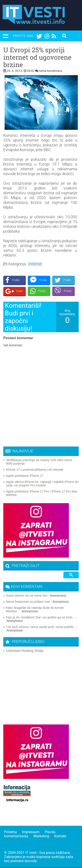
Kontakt (60, 836)
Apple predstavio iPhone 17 (25, 476)
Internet (35, 264)
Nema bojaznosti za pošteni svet (28, 602)
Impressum (31, 832)
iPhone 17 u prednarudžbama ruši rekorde (35, 470)
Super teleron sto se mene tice (27, 596)
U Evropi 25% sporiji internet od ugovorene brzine (37, 57)
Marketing (41, 836)
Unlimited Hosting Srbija (25, 651)
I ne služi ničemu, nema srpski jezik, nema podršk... (41, 627)
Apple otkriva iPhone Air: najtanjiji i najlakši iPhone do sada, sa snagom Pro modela (42, 484)
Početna (10, 832)
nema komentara (51, 71)
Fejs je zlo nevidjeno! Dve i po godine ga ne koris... (40, 617)
